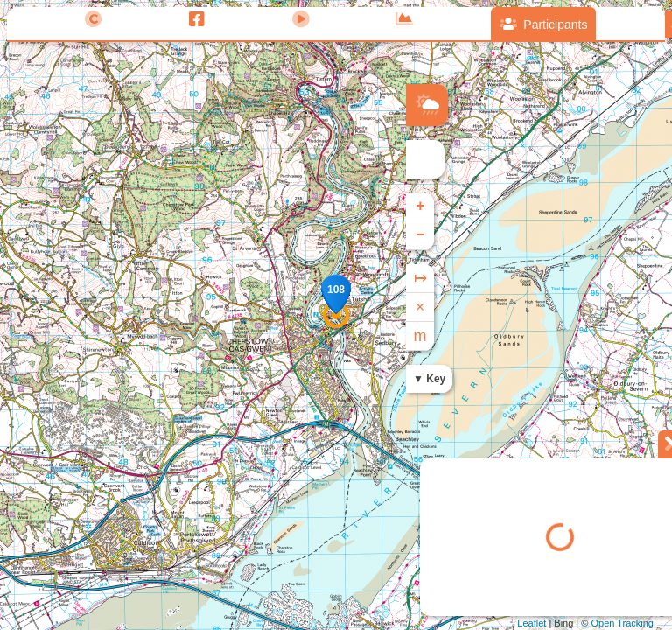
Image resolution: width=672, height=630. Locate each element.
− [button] (420, 235)
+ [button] (420, 206)
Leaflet (532, 623)
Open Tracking (622, 623)
